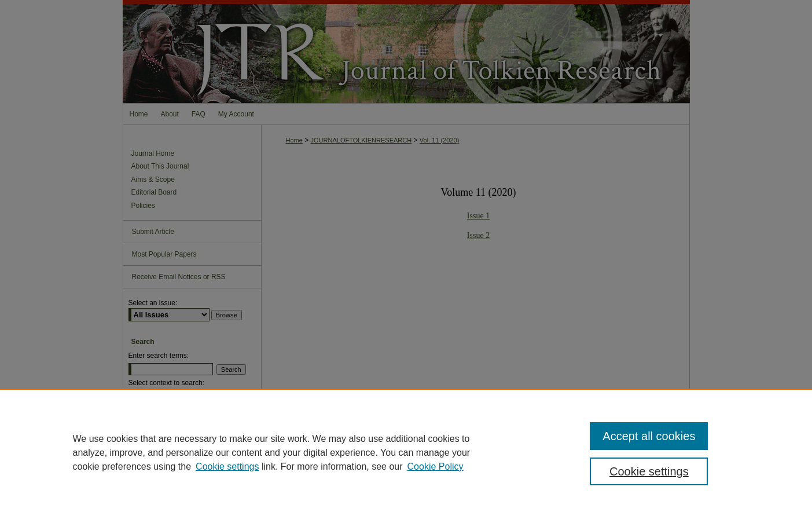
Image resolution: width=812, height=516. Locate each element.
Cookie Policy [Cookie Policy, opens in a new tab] (436, 466)
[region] (406, 452)
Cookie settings (227, 466)
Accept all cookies (649, 436)
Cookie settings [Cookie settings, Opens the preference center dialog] (649, 471)
